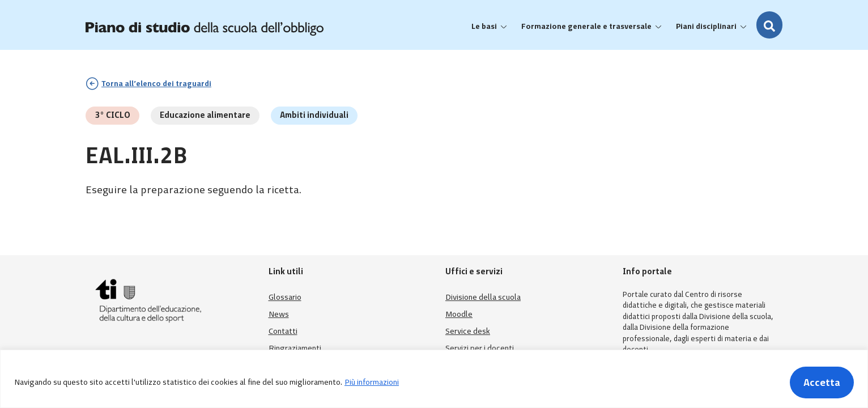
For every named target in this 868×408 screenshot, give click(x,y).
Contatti (283, 331)
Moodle (459, 314)
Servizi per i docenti (480, 348)
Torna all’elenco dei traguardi (156, 84)
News (279, 314)
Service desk (468, 331)
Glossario (285, 297)
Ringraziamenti (295, 348)
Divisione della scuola (483, 297)
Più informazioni (372, 382)
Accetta (822, 382)
